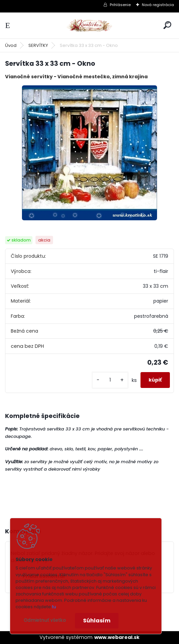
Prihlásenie (120, 5)
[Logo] (89, 25)
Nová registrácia (158, 5)
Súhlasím (97, 621)
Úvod (11, 45)
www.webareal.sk (117, 637)
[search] (167, 25)
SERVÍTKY (38, 45)
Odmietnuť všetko (45, 620)
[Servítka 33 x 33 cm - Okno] (89, 153)
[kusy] (110, 380)
